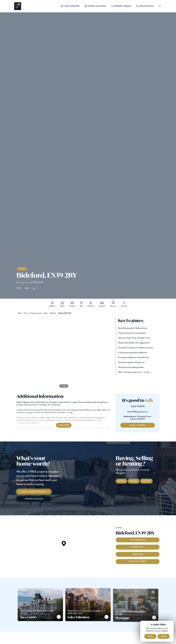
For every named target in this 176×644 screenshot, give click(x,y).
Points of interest (138, 566)
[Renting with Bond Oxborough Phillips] (151, 481)
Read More (60, 425)
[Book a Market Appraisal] (30, 492)
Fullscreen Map (138, 544)
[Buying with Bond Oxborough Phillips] (126, 481)
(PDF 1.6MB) (113, 304)
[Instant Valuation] (30, 499)
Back (20, 313)
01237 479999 (142, 406)
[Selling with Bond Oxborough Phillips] (138, 481)
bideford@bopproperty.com (142, 412)
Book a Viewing (142, 425)
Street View (138, 551)
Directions (138, 558)
